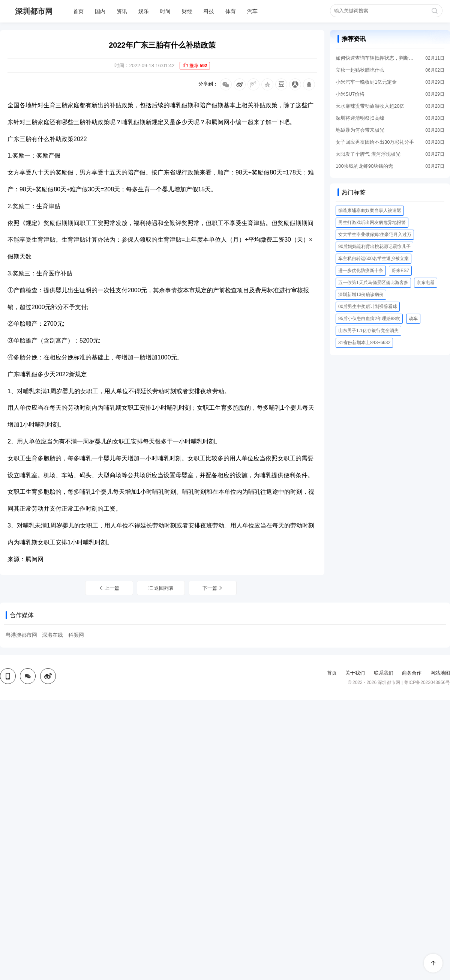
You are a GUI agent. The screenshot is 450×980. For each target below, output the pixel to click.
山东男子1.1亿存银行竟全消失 (368, 331)
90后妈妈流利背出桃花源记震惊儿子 (374, 247)
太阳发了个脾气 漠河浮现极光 (368, 154)
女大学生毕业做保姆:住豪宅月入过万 (375, 234)
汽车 (252, 11)
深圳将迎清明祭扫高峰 (360, 118)
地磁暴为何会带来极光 (360, 130)
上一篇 (109, 588)
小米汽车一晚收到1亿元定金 (366, 82)
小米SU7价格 (350, 94)
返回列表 (161, 588)
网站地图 (440, 673)
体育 (231, 11)
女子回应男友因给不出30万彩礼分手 (375, 142)
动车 (413, 319)
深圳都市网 (34, 11)
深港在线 (52, 635)
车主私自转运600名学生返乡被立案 (373, 259)
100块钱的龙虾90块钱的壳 (364, 166)
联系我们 (384, 673)
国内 (100, 11)
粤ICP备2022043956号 (427, 682)
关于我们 (355, 673)
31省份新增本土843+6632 (364, 343)
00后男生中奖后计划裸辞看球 (368, 307)
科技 (209, 11)
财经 (187, 11)
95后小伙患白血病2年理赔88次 (369, 319)
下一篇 (213, 588)
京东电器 (426, 283)
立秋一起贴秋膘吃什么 (360, 70)
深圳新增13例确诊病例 (361, 295)
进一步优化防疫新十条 (361, 271)
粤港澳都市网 (21, 635)
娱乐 (144, 11)
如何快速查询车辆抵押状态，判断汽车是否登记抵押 (375, 58)
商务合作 (412, 673)
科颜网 (76, 635)
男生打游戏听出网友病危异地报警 (372, 222)
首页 (78, 11)
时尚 (165, 11)
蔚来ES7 (400, 271)
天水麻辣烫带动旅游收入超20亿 (370, 106)
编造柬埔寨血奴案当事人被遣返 (370, 210)
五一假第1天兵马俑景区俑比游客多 (373, 283)
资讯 (122, 11)
